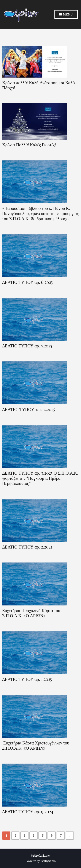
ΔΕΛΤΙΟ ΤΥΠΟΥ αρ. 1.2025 (27, 679)
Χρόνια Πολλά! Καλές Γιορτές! (29, 145)
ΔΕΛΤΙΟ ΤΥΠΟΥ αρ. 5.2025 (27, 346)
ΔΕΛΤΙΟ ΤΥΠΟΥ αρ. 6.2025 (27, 282)
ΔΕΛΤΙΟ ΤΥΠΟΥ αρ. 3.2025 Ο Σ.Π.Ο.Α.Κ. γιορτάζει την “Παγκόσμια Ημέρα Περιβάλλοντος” (40, 478)
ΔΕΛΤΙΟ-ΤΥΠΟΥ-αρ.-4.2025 (29, 409)
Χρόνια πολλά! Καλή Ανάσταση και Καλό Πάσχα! (38, 85)
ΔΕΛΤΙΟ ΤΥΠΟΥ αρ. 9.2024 (28, 811)
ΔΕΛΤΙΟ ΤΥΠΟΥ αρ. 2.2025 (27, 547)
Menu (66, 15)
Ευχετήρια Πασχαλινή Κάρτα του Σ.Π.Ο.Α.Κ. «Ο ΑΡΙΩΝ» (31, 613)
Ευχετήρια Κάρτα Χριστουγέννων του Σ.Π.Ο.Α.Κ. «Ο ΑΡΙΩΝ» (36, 745)
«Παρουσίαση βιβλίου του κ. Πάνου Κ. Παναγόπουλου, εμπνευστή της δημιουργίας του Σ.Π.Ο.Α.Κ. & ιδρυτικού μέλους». (40, 213)
